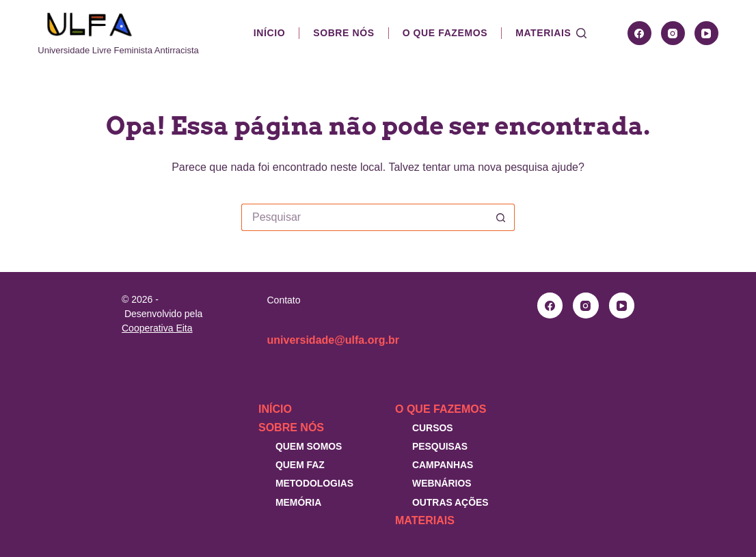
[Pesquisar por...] (364, 217)
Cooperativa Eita (157, 328)
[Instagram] (673, 33)
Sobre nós (343, 33)
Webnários (442, 483)
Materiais (543, 33)
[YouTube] (706, 33)
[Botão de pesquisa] (501, 217)
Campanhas (443, 465)
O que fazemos (445, 33)
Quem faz (300, 465)
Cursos (433, 428)
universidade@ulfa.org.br (333, 340)
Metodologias (314, 483)
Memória (298, 502)
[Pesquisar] (581, 33)
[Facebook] (639, 33)
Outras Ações (450, 502)
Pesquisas (440, 446)
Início (269, 33)
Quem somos (309, 446)
